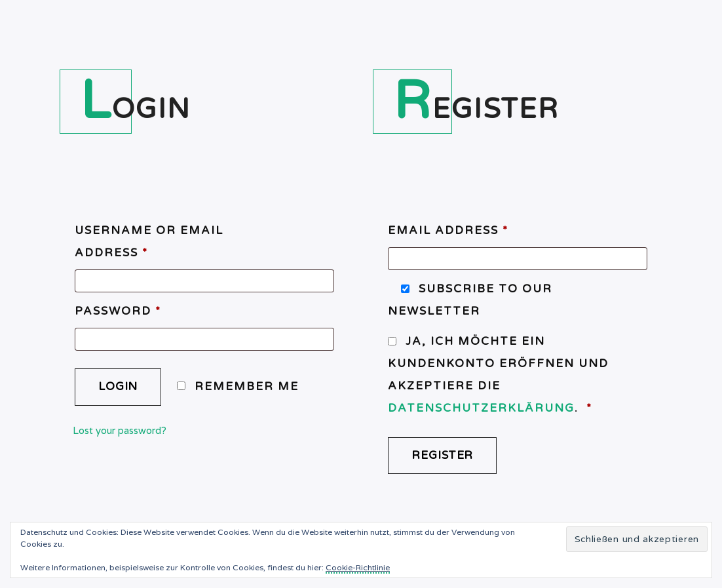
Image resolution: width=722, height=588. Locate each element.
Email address (448, 230)
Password (118, 311)
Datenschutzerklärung (481, 408)
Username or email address (149, 242)
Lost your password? (120, 430)
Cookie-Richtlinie (358, 567)
